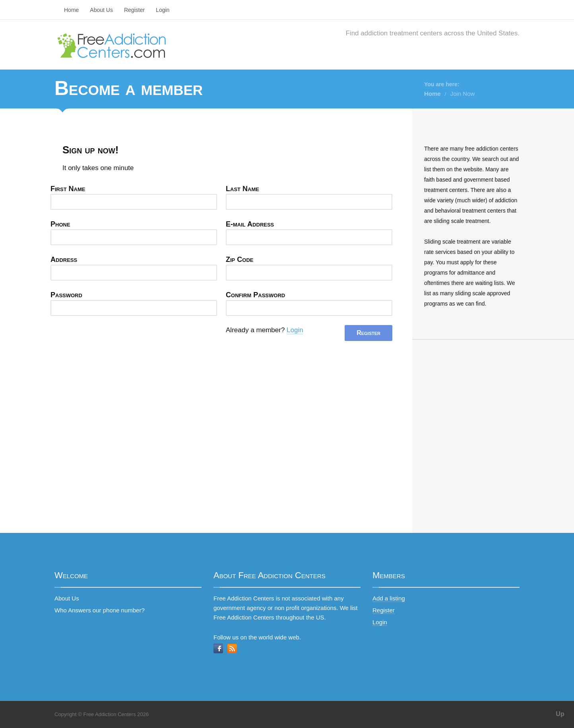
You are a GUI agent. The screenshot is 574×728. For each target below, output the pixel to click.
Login (163, 10)
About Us (101, 10)
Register (134, 10)
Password (66, 295)
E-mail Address (250, 224)
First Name (68, 189)
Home (71, 10)
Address (64, 259)
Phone (60, 224)
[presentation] (111, 341)
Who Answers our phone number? (100, 610)
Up (560, 714)
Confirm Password (255, 295)
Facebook (218, 649)
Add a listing (389, 598)
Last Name (242, 189)
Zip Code (239, 259)
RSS (232, 649)
